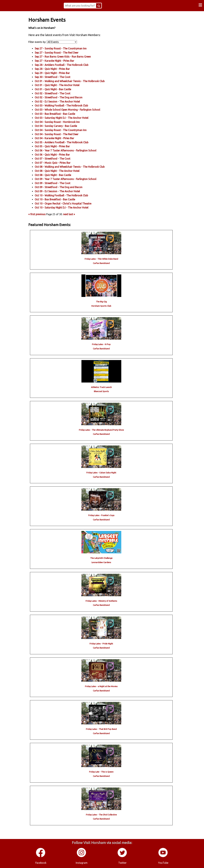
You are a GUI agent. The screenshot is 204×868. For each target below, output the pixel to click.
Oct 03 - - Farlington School (73, 109)
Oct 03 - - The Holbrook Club (67, 105)
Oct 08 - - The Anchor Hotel (62, 171)
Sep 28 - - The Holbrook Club (67, 65)
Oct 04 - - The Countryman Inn (66, 130)
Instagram (82, 861)
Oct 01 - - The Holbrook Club (75, 81)
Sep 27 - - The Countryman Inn (66, 48)
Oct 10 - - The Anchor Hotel (67, 207)
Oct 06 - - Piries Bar (58, 154)
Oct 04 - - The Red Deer (62, 134)
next (71, 214)
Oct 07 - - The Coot (58, 158)
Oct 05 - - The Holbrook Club (67, 142)
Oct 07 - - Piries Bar (58, 163)
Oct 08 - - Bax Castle (58, 175)
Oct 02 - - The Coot (58, 93)
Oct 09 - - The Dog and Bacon (64, 187)
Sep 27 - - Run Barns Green (68, 56)
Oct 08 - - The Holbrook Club (75, 167)
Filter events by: (43, 42)
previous (46, 214)
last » (77, 214)
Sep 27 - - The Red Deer (62, 52)
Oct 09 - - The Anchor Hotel (63, 191)
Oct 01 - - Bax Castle (58, 89)
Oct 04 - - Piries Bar (60, 138)
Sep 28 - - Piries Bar (58, 69)
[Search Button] (102, 6)
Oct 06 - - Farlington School (71, 150)
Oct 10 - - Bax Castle (60, 199)
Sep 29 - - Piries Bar (58, 73)
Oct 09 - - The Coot (58, 183)
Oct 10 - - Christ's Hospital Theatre (68, 203)
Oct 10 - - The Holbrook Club (67, 195)
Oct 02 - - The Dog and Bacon (64, 97)
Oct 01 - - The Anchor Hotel (62, 85)
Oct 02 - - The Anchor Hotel (63, 101)
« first (37, 214)
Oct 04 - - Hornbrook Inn (63, 122)
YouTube (163, 861)
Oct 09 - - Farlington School (71, 179)
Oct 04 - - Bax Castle (61, 126)
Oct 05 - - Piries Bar (58, 146)
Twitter (122, 861)
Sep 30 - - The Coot (58, 77)
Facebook (41, 861)
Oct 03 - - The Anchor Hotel (67, 118)
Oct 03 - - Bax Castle (60, 113)
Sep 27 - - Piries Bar (60, 61)
